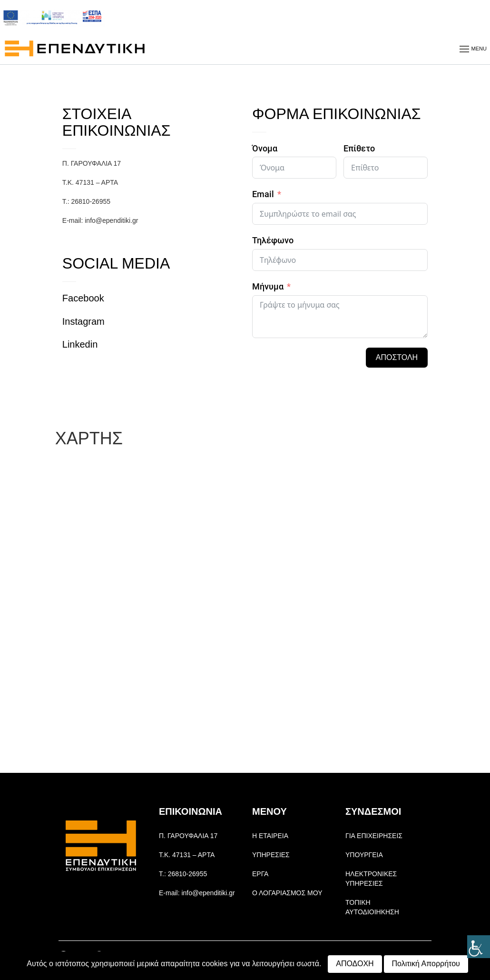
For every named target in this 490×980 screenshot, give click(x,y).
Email (263, 194)
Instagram (83, 321)
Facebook (83, 298)
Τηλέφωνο (273, 240)
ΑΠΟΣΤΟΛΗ (397, 357)
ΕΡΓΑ (260, 874)
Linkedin (80, 344)
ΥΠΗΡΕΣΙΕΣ (271, 855)
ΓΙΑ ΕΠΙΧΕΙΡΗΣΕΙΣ (374, 836)
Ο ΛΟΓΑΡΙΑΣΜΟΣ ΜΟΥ (287, 893)
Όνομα (265, 148)
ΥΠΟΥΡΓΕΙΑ (364, 855)
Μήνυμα (268, 286)
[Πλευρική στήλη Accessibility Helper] (479, 947)
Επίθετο (359, 148)
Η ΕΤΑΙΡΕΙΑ (270, 836)
